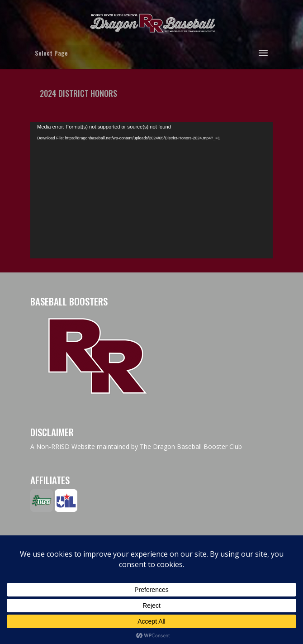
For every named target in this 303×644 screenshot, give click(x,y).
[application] (151, 190)
